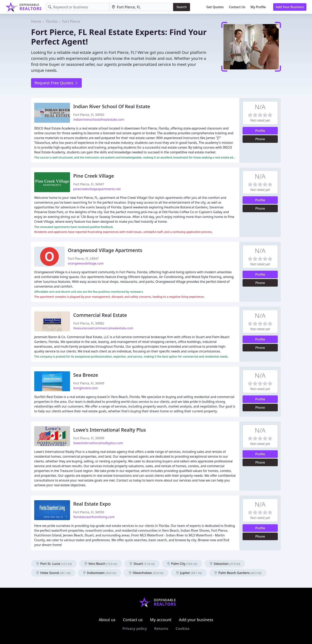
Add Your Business (290, 7)
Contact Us (237, 7)
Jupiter (189, 573)
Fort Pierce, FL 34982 (89, 323)
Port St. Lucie (54, 564)
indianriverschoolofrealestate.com (99, 120)
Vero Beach (101, 564)
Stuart (142, 564)
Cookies (182, 628)
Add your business (196, 620)
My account (161, 620)
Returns (161, 628)
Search (182, 7)
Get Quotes (215, 7)
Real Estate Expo (92, 504)
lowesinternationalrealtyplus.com (98, 443)
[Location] (141, 7)
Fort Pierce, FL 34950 (89, 115)
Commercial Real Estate (100, 315)
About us (107, 620)
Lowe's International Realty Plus (110, 430)
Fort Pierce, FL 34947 (89, 184)
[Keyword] (78, 7)
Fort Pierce (71, 21)
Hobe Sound (53, 573)
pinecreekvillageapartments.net (97, 189)
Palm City (182, 564)
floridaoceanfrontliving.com (94, 517)
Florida (52, 21)
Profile (260, 131)
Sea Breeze (86, 375)
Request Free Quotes (56, 83)
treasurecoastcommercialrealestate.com (103, 328)
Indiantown (99, 573)
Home (36, 21)
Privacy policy (135, 628)
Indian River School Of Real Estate (112, 106)
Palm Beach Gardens (238, 573)
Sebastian (225, 564)
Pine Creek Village (94, 176)
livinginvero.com (86, 388)
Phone (260, 139)
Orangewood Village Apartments (105, 250)
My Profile (258, 7)
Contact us (133, 620)
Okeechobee (146, 573)
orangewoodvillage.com (86, 263)
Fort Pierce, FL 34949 (89, 383)
